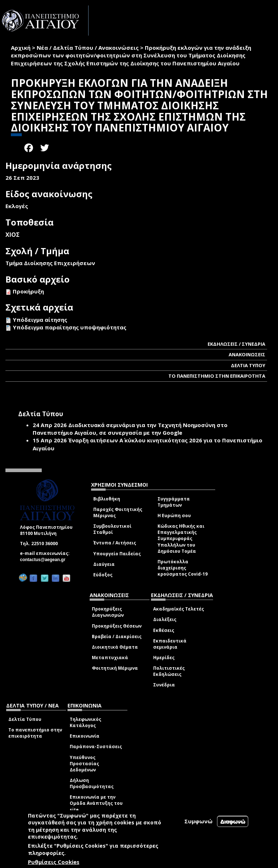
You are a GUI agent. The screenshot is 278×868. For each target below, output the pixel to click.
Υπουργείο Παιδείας (117, 554)
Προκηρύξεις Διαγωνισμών (108, 612)
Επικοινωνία (85, 736)
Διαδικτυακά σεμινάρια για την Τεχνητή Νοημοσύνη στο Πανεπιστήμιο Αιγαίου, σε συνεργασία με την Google (130, 429)
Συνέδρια (164, 685)
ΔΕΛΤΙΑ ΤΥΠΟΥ (248, 365)
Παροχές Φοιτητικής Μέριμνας (118, 512)
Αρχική (21, 48)
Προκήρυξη (28, 291)
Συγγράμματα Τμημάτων (174, 502)
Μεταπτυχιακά (110, 658)
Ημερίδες (164, 658)
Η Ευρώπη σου (174, 516)
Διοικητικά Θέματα (115, 647)
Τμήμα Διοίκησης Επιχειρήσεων (50, 263)
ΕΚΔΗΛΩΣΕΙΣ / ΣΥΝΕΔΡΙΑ (236, 344)
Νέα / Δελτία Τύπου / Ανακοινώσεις (88, 48)
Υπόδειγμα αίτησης (40, 320)
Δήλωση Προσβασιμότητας (92, 783)
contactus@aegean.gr (45, 560)
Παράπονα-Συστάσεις (96, 747)
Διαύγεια (104, 564)
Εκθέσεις (164, 630)
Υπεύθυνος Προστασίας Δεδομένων (84, 764)
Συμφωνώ (199, 821)
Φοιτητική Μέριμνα (115, 668)
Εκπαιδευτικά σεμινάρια (170, 644)
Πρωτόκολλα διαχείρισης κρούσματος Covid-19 (183, 568)
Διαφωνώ (233, 821)
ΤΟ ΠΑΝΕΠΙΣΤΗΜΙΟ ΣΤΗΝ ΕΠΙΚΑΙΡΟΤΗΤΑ (217, 376)
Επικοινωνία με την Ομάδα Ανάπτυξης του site (96, 803)
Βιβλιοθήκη (107, 499)
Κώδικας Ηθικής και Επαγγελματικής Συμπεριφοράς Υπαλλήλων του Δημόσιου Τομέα (181, 539)
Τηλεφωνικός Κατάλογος (85, 722)
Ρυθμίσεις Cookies (54, 862)
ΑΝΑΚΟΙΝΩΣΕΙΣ (247, 354)
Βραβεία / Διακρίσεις (117, 636)
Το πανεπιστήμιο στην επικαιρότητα (35, 733)
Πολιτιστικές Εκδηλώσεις (169, 671)
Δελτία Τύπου (25, 719)
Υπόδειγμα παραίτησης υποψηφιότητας (69, 327)
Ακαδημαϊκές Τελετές (179, 609)
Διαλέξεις (165, 619)
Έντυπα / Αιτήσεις (115, 543)
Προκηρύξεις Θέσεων (117, 626)
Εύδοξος (103, 575)
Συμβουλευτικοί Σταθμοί (112, 529)
